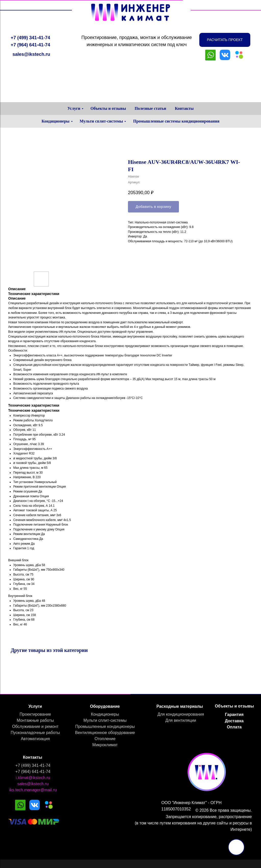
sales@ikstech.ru (31, 54)
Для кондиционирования (181, 714)
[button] (225, 40)
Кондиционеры (55, 121)
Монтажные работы (35, 720)
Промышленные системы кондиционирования (176, 121)
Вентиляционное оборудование (105, 733)
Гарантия (234, 715)
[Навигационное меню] (9, 95)
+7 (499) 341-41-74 (30, 38)
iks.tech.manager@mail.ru (33, 790)
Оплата (234, 727)
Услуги (74, 108)
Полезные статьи (150, 108)
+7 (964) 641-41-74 (30, 45)
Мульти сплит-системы (101, 121)
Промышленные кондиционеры (105, 726)
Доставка (234, 721)
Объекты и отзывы (108, 108)
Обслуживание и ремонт (35, 726)
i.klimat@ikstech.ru (33, 778)
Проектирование (35, 714)
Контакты (184, 108)
